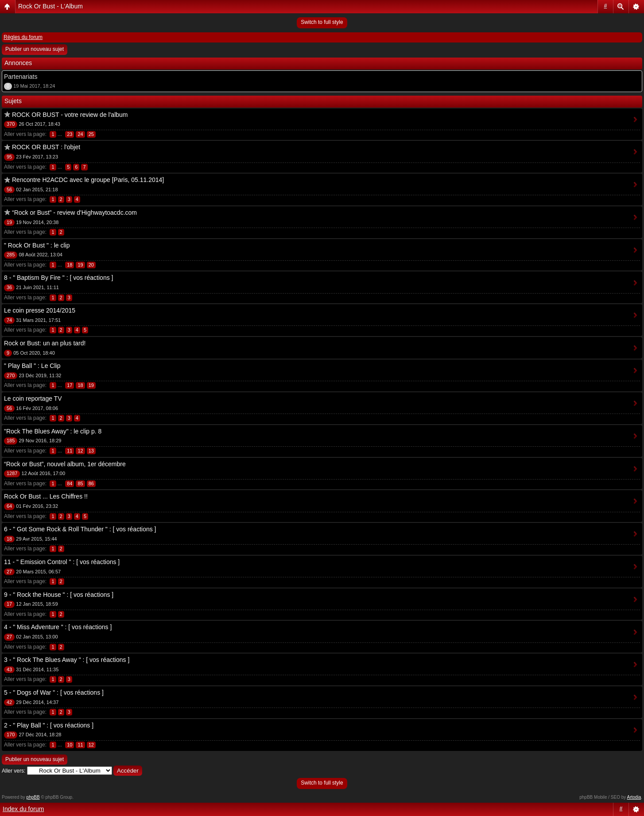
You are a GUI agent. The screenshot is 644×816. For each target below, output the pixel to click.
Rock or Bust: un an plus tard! (45, 343)
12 (80, 451)
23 (70, 134)
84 (70, 483)
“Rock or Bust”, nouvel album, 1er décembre (65, 464)
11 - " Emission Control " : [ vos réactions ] (62, 562)
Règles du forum (23, 37)
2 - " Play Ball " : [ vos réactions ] (49, 725)
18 (70, 265)
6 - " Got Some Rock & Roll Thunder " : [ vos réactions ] (80, 529)
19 (80, 265)
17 (70, 385)
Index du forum (23, 809)
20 (91, 265)
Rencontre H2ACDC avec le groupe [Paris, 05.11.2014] (88, 180)
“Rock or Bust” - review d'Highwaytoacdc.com (74, 213)
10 (70, 745)
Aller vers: (14, 771)
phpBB (33, 797)
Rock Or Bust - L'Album (50, 6)
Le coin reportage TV (33, 398)
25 (91, 134)
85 (80, 483)
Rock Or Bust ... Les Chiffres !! (46, 496)
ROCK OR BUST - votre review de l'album (70, 115)
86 (91, 483)
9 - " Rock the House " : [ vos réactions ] (59, 595)
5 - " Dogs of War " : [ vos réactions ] (54, 692)
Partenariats (21, 77)
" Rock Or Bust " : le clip (37, 245)
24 (80, 134)
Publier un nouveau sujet (35, 49)
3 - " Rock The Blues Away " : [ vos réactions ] (67, 660)
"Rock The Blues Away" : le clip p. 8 (53, 431)
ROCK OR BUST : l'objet (46, 147)
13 (91, 451)
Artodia (634, 797)
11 (70, 451)
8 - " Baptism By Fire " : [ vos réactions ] (58, 278)
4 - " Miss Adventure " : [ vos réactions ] (58, 627)
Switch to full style (322, 22)
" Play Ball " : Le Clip (32, 366)
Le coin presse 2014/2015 (40, 310)
